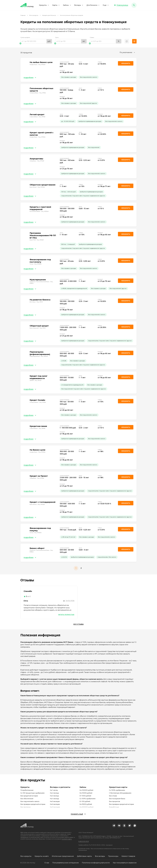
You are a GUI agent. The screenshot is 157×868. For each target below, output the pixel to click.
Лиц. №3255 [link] (41, 187)
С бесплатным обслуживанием (120, 793)
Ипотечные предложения (63, 856)
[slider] (36, 43)
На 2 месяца (54, 793)
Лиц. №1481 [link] (41, 161)
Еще (106, 5)
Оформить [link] (126, 63)
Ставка (92, 37)
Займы (67, 5)
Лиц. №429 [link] (38, 380)
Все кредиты (26, 856)
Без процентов (114, 801)
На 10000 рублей (86, 793)
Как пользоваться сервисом (125, 863)
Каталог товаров (128, 856)
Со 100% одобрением (87, 799)
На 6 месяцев (55, 804)
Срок (57, 37)
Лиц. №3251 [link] (40, 240)
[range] (36, 41)
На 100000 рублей (86, 790)
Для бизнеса (93, 5)
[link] (114, 826)
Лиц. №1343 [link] (44, 356)
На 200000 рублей (86, 807)
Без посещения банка (117, 799)
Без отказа (113, 796)
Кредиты (44, 5)
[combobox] (128, 52)
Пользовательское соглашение (66, 863)
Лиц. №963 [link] (42, 117)
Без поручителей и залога (30, 801)
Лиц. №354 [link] (43, 93)
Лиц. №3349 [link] (45, 211)
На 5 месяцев (55, 801)
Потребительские (27, 790)
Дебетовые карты (84, 856)
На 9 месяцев (55, 807)
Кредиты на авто (42, 856)
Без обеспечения (27, 799)
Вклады (79, 5)
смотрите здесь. (67, 839)
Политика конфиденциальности (96, 863)
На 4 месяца (54, 799)
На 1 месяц (54, 790)
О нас (47, 863)
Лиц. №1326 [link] (42, 64)
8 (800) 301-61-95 (84, 841)
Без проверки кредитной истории (33, 804)
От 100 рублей (85, 801)
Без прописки (25, 807)
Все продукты (34, 15)
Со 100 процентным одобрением (32, 793)
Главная (23, 15)
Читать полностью (66, 614)
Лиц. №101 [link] (40, 302)
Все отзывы (79, 624)
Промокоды (113, 856)
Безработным (114, 807)
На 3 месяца (54, 796)
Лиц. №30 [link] (43, 328)
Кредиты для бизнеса (49, 15)
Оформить (126, 89)
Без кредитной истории (29, 796)
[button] (121, 5)
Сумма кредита (25, 37)
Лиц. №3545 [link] (38, 264)
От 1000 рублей (85, 796)
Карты (56, 5)
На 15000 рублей (86, 804)
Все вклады (100, 856)
